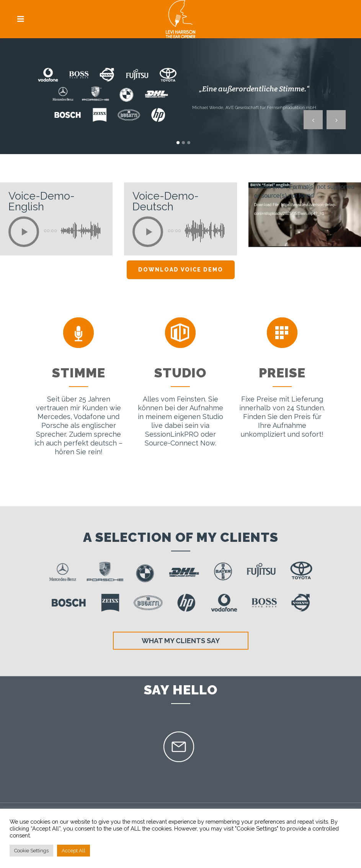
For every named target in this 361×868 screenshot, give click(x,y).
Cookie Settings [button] (31, 851)
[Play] (24, 232)
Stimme (79, 373)
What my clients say (181, 641)
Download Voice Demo (181, 270)
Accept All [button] (74, 851)
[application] (305, 215)
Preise (282, 373)
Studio (180, 373)
